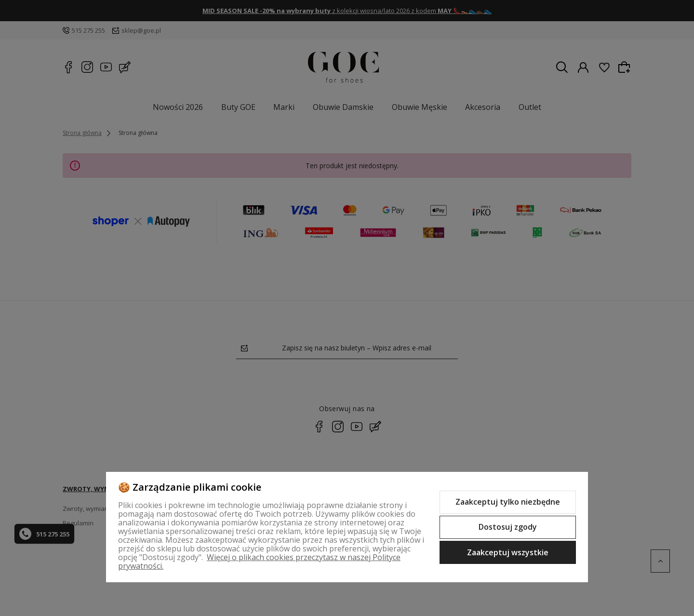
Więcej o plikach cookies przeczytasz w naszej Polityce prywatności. (259, 562)
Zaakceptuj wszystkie (508, 552)
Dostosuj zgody (508, 527)
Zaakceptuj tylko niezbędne (508, 502)
